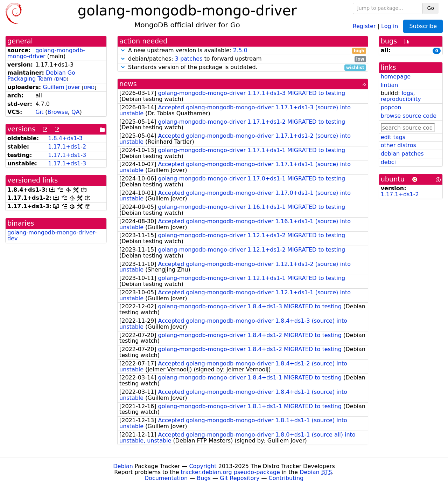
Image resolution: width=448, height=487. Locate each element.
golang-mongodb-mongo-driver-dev (52, 235)
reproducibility (401, 99)
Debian (123, 466)
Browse (58, 112)
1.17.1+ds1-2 (67, 147)
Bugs (204, 478)
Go (431, 8)
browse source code (409, 116)
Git (39, 112)
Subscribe (423, 26)
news (128, 84)
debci (388, 162)
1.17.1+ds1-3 (67, 155)
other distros (398, 145)
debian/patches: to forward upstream (243, 59)
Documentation (166, 478)
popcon (391, 107)
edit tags (393, 137)
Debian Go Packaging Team (41, 76)
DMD (61, 79)
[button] (123, 50)
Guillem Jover (61, 87)
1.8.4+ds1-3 (65, 138)
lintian (390, 85)
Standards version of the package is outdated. (243, 67)
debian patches (402, 154)
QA (76, 112)
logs (408, 93)
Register (364, 26)
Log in (390, 26)
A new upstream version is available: (243, 51)
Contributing (286, 478)
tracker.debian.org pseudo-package (230, 472)
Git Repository (240, 478)
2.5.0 (240, 50)
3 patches (189, 59)
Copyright (203, 466)
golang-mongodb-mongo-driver (46, 53)
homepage (396, 77)
